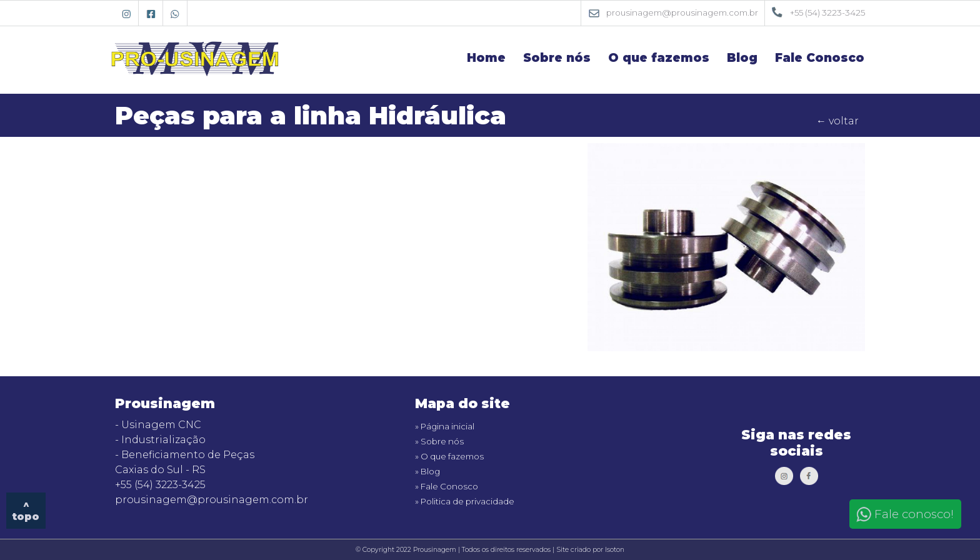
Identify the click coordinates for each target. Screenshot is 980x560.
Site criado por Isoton (590, 550)
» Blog (427, 471)
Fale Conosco (820, 58)
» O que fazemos (449, 456)
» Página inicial (445, 426)
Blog (742, 58)
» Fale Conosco (447, 486)
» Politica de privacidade (465, 501)
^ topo (26, 511)
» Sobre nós (439, 441)
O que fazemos (659, 58)
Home (486, 58)
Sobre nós (557, 58)
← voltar (837, 121)
